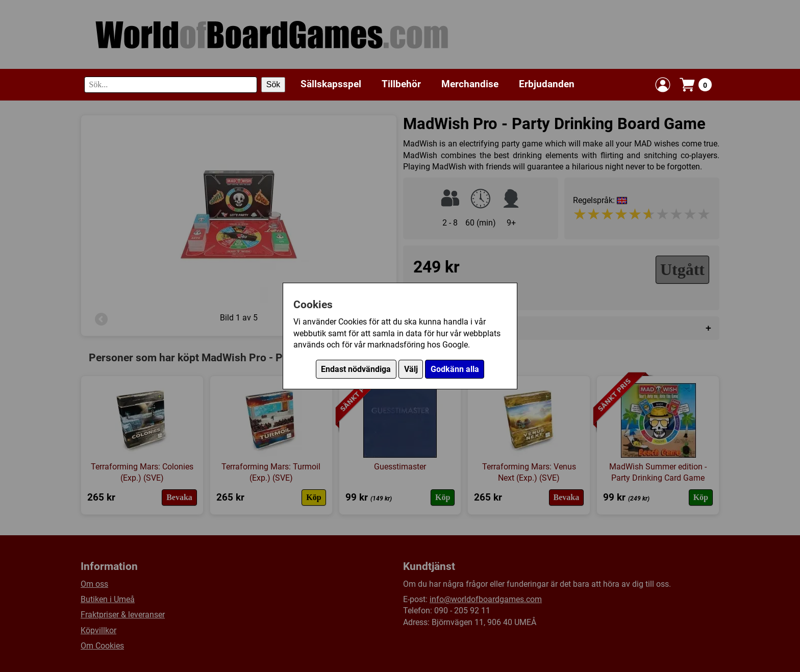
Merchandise (470, 84)
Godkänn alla (455, 369)
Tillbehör (401, 84)
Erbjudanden (547, 84)
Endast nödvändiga (356, 369)
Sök (273, 84)
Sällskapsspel (331, 84)
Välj (411, 369)
